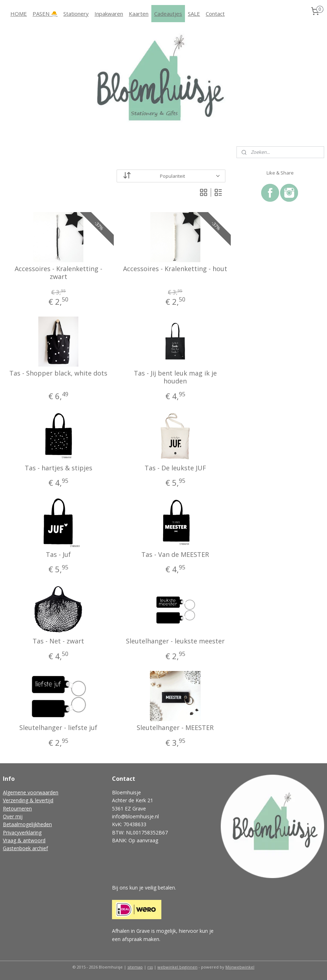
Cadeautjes (168, 14)
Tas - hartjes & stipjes (58, 468)
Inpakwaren (109, 14)
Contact (215, 14)
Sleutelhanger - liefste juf (58, 728)
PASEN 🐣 (45, 14)
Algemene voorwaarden (31, 792)
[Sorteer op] (171, 176)
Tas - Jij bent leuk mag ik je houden (175, 378)
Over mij (13, 816)
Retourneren (17, 808)
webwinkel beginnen (177, 967)
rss (150, 967)
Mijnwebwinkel (240, 967)
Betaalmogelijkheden (27, 824)
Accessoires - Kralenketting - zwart (58, 273)
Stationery (76, 14)
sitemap (135, 967)
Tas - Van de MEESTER (175, 555)
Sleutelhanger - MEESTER (175, 728)
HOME (19, 14)
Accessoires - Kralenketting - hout (175, 269)
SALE (194, 14)
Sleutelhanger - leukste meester (175, 641)
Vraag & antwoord (24, 840)
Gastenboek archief (25, 848)
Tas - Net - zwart (58, 641)
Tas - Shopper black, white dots (58, 374)
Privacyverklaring (22, 832)
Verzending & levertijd (28, 800)
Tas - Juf (58, 555)
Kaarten (139, 14)
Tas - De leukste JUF (175, 468)
